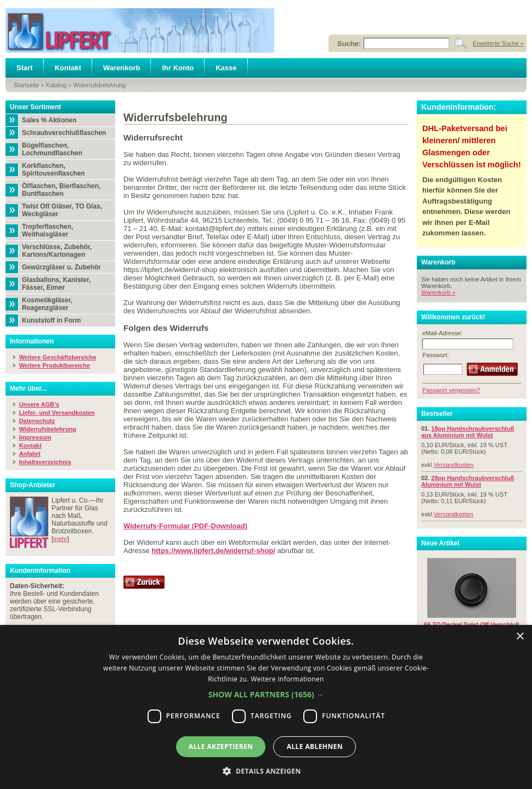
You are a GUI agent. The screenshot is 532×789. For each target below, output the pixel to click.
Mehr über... (28, 388)
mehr (60, 539)
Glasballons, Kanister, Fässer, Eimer (56, 284)
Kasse (226, 68)
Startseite (26, 85)
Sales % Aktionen (49, 120)
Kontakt (68, 68)
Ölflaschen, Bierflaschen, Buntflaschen (61, 190)
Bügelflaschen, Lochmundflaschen (52, 149)
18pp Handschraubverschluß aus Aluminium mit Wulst (468, 432)
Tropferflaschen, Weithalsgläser (47, 230)
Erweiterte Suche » (498, 43)
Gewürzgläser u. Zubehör (61, 267)
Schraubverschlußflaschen (64, 133)
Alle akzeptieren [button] (221, 746)
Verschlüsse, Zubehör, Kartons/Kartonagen (57, 251)
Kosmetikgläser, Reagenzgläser (47, 304)
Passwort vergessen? (451, 390)
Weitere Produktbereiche (55, 365)
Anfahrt (30, 454)
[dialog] (266, 707)
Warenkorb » (438, 292)
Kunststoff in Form (51, 320)
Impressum (35, 437)
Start (25, 68)
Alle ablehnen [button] (315, 746)
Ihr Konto (178, 68)
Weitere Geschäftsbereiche (58, 357)
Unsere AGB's (39, 404)
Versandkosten (454, 465)
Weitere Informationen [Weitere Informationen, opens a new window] (287, 679)
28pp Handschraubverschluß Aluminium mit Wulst (468, 481)
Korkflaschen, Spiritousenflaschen (53, 170)
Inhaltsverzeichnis (45, 462)
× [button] (520, 637)
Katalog (56, 85)
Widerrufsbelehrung (99, 85)
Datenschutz (37, 421)
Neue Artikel (440, 543)
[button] (266, 694)
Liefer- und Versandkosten (57, 413)
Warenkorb (121, 68)
